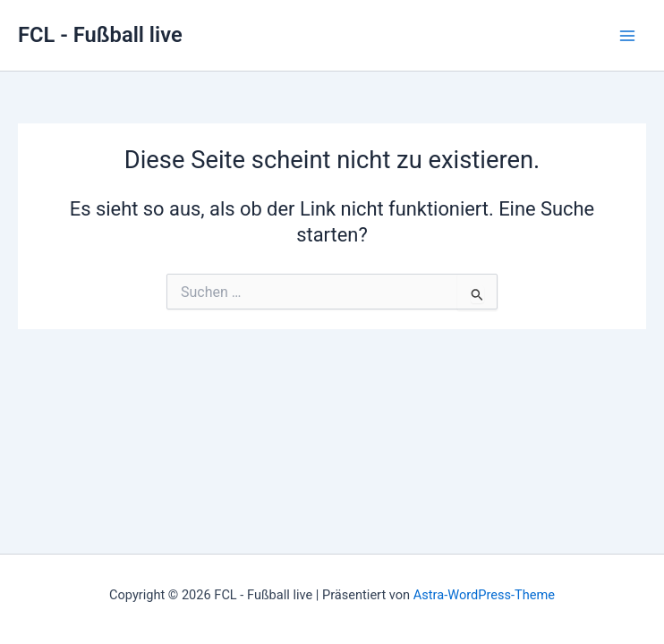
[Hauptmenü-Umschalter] (627, 36)
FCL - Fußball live (100, 35)
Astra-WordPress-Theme (484, 595)
